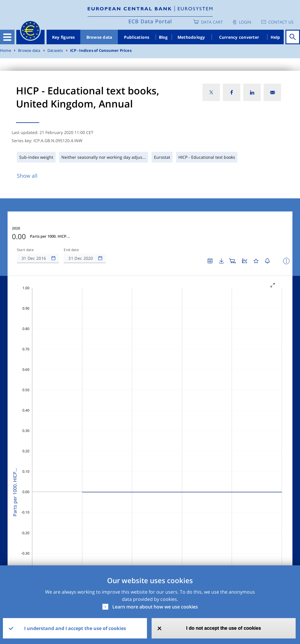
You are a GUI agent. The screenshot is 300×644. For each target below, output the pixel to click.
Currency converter (239, 37)
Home (6, 51)
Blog (163, 37)
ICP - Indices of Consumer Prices (101, 51)
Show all (27, 176)
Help (275, 37)
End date (71, 250)
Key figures (64, 37)
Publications (137, 37)
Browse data (99, 37)
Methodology (191, 37)
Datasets (55, 51)
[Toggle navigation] (7, 37)
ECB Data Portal (150, 21)
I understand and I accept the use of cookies (75, 628)
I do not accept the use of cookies (224, 628)
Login (245, 22)
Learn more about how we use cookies (155, 607)
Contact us (281, 22)
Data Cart (212, 22)
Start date (25, 250)
